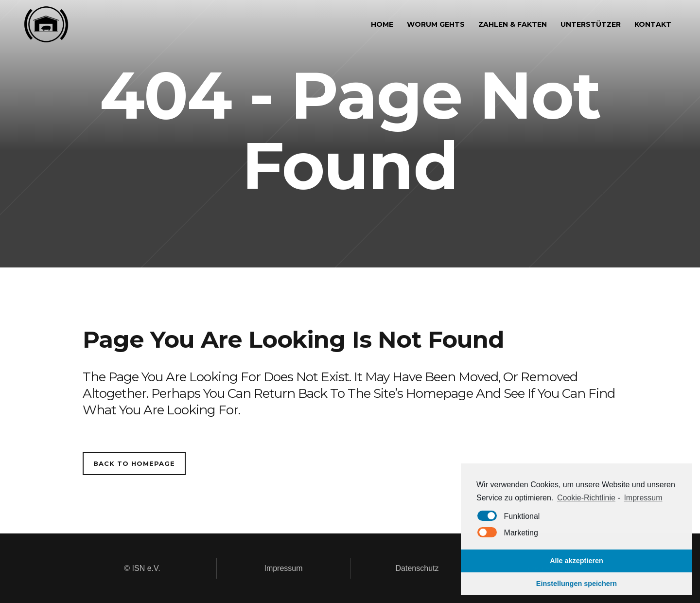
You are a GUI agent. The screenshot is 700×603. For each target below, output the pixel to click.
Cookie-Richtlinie (586, 498)
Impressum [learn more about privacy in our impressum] (643, 498)
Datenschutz (417, 568)
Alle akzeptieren (577, 561)
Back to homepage (134, 463)
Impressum (283, 568)
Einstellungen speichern (577, 584)
